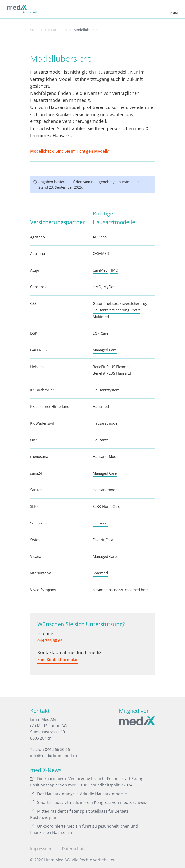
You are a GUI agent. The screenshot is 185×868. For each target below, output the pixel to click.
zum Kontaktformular (58, 660)
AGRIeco (100, 237)
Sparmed (100, 573)
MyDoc (109, 287)
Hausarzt (100, 440)
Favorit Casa (103, 540)
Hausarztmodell (106, 423)
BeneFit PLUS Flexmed (112, 367)
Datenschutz (74, 849)
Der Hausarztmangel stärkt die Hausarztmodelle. (79, 794)
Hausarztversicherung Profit (116, 310)
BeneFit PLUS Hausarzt (112, 373)
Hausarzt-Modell (106, 456)
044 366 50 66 (50, 641)
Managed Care (105, 350)
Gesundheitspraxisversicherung (119, 303)
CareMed (100, 270)
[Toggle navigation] (173, 9)
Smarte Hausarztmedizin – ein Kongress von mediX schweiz (89, 802)
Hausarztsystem (106, 390)
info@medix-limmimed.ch (54, 756)
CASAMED (101, 253)
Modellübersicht (87, 30)
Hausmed (101, 406)
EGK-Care (100, 333)
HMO (114, 270)
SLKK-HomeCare (106, 506)
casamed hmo (137, 590)
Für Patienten (56, 30)
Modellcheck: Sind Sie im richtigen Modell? (69, 151)
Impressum (41, 849)
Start (34, 30)
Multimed (101, 317)
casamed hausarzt (108, 590)
